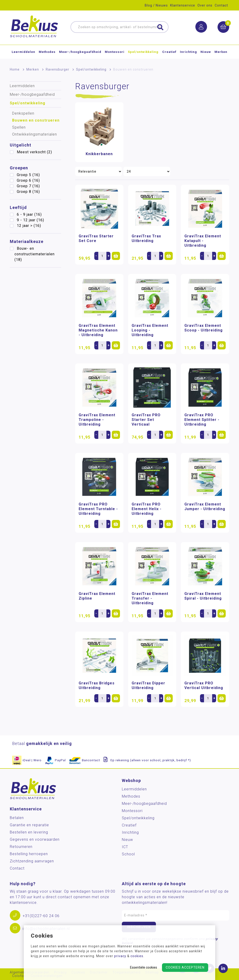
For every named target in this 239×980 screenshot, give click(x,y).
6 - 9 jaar (29, 214)
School (128, 854)
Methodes (47, 52)
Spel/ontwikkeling (143, 52)
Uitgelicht (21, 145)
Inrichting (188, 52)
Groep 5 (28, 175)
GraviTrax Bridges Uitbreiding (97, 685)
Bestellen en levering (29, 832)
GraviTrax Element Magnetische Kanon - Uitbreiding (98, 330)
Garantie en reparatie (29, 825)
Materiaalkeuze (27, 241)
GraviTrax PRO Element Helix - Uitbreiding (147, 509)
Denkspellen (23, 113)
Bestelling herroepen (29, 854)
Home (15, 69)
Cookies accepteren (185, 967)
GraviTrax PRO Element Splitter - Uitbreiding (202, 420)
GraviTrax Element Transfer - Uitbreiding (150, 598)
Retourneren (21, 847)
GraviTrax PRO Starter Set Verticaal (146, 420)
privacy (120, 956)
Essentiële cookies (144, 967)
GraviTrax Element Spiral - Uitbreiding (203, 596)
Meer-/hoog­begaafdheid (80, 52)
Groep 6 (28, 180)
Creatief (169, 52)
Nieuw (206, 52)
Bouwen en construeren (36, 120)
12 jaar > (29, 226)
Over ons (205, 5)
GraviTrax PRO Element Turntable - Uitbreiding (98, 509)
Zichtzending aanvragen (32, 861)
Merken (221, 52)
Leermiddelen (23, 52)
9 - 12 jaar (30, 220)
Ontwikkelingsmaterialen (35, 134)
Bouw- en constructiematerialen (35, 254)
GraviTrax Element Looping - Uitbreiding (150, 330)
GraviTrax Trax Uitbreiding (146, 238)
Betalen (17, 818)
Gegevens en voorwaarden (35, 839)
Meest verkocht (34, 152)
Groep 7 (28, 186)
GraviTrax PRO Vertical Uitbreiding (204, 685)
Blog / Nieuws (156, 5)
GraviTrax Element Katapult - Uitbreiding (203, 241)
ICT (125, 847)
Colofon (19, 976)
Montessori (115, 52)
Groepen (19, 168)
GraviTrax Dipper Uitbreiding (148, 685)
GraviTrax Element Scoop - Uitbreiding (204, 328)
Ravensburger (58, 69)
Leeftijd (18, 207)
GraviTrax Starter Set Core (96, 238)
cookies (137, 956)
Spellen (19, 127)
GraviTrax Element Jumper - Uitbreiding (205, 507)
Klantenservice (183, 5)
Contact (221, 5)
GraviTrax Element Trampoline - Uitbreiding (97, 420)
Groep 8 (28, 192)
